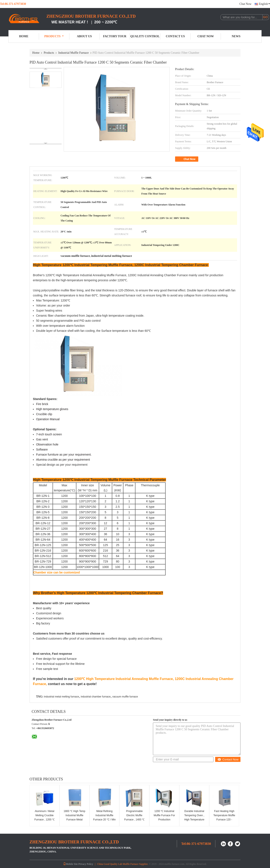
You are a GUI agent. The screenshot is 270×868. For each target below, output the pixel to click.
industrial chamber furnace (96, 697)
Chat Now (245, 4)
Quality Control (145, 36)
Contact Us (175, 36)
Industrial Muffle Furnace (73, 53)
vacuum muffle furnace (125, 697)
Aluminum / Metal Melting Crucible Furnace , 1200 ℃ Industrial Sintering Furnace (44, 820)
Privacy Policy (86, 864)
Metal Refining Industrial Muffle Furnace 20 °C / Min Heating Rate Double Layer (104, 820)
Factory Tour (115, 36)
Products (54, 36)
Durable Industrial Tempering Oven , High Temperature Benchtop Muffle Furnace (194, 820)
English (264, 4)
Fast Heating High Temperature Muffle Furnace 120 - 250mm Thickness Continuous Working (224, 820)
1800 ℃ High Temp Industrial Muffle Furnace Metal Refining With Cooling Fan (74, 820)
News (236, 36)
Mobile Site (70, 864)
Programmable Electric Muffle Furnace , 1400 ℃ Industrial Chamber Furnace (134, 820)
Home (24, 36)
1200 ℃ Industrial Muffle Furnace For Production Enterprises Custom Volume (164, 820)
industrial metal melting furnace (61, 697)
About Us (84, 36)
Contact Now (228, 759)
